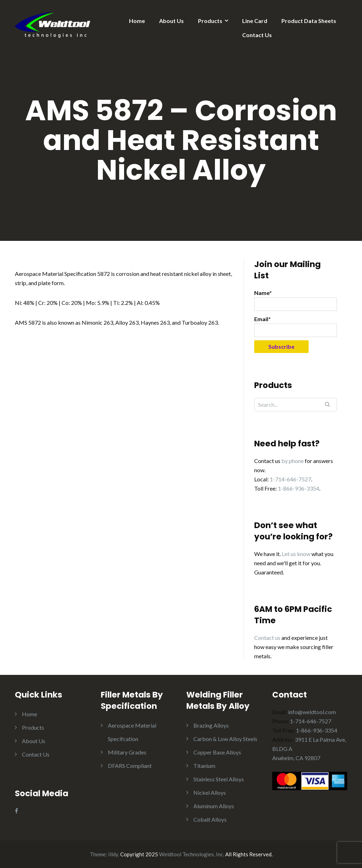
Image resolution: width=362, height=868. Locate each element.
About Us (171, 21)
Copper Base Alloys (217, 752)
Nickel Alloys (210, 792)
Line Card (255, 21)
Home (137, 21)
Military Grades (127, 752)
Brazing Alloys (211, 725)
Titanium (204, 766)
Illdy (113, 854)
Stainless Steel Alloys (219, 779)
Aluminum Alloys (214, 806)
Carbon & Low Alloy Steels (225, 739)
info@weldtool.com (312, 712)
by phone (293, 461)
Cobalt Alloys (210, 819)
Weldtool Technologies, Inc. (192, 854)
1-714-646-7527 (290, 479)
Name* (296, 300)
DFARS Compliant (130, 766)
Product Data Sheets (309, 21)
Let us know (296, 554)
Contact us (267, 638)
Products (210, 21)
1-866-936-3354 (299, 488)
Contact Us (257, 35)
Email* (296, 326)
